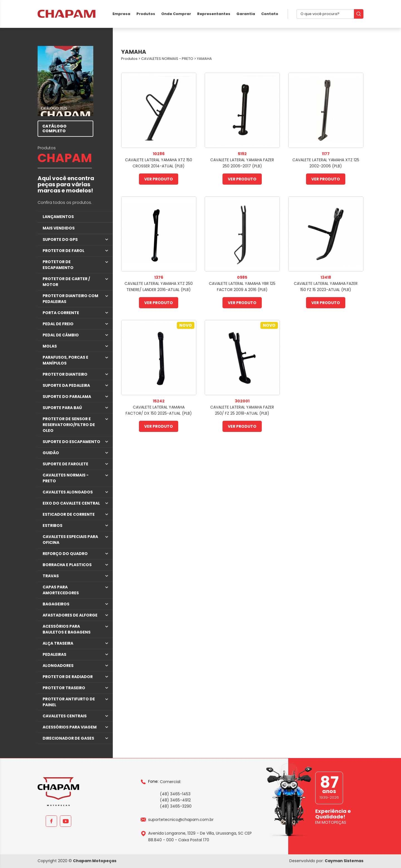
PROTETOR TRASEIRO (64, 688)
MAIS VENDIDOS (59, 228)
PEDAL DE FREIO (58, 324)
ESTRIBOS (52, 525)
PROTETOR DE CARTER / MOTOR (66, 282)
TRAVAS (51, 576)
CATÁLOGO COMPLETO (54, 129)
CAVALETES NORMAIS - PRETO (66, 478)
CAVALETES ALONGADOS (68, 492)
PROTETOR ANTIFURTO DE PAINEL (69, 702)
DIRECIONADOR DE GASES (68, 738)
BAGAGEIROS (56, 604)
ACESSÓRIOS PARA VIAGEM (70, 727)
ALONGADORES (58, 666)
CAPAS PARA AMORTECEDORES (61, 590)
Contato (270, 14)
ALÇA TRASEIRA (58, 643)
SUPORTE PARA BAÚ (62, 408)
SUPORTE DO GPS (60, 239)
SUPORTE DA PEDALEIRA (66, 385)
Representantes (214, 14)
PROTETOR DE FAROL (63, 251)
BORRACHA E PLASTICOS (67, 565)
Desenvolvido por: (326, 861)
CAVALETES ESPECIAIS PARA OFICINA (70, 540)
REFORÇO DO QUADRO (65, 554)
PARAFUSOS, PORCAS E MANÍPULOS (65, 360)
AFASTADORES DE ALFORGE (70, 615)
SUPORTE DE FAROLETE (65, 464)
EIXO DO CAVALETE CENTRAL (71, 503)
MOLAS (50, 346)
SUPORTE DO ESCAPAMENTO (71, 442)
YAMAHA (204, 59)
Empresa (121, 14)
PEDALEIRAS (54, 654)
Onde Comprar (176, 14)
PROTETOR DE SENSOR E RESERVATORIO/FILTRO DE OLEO (69, 425)
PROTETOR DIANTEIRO (65, 374)
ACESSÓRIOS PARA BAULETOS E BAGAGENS (67, 629)
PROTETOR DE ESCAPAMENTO (58, 265)
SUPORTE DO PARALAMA (67, 397)
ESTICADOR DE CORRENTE (69, 514)
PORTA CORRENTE (61, 313)
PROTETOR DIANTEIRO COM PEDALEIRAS (70, 299)
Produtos (146, 14)
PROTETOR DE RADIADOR (68, 677)
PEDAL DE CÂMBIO (61, 335)
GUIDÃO (51, 453)
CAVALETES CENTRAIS (65, 716)
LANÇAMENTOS (58, 217)
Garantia (246, 14)
